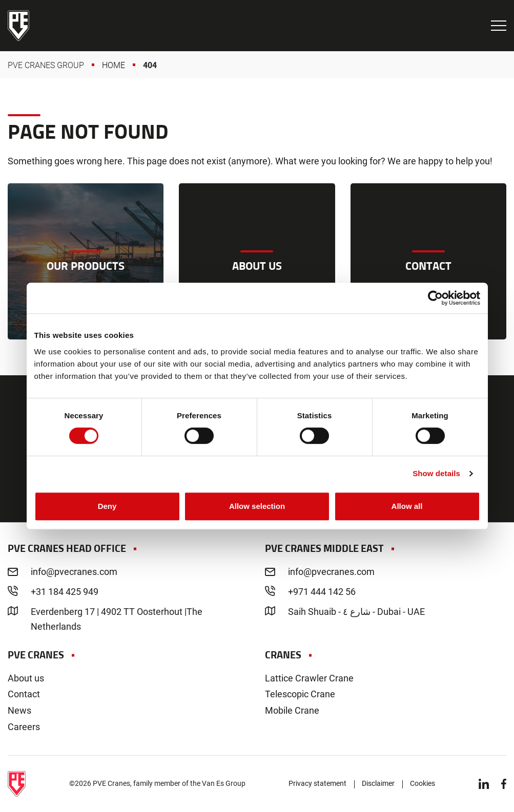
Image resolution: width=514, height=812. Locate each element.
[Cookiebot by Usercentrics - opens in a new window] (435, 298)
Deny (107, 506)
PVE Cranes (18, 26)
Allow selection (257, 506)
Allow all (407, 506)
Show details (436, 473)
